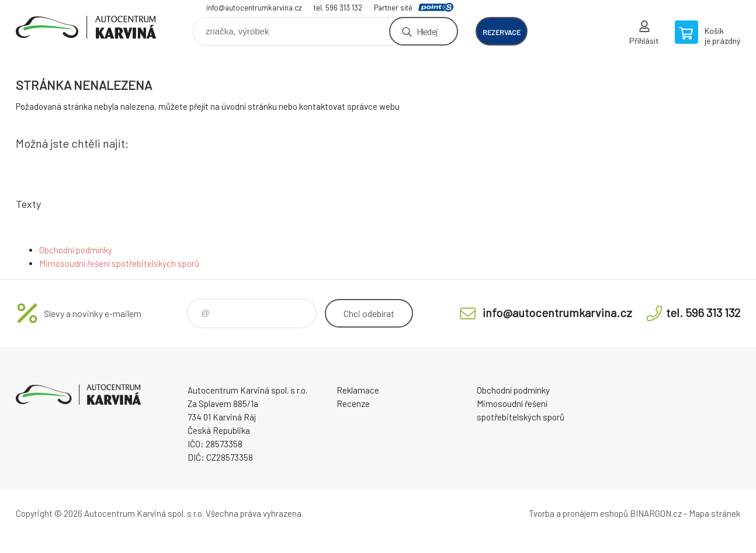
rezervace (502, 32)
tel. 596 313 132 (338, 8)
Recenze (353, 404)
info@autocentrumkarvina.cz (254, 8)
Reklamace (358, 390)
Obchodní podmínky (76, 250)
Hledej (427, 31)
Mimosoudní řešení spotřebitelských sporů (119, 263)
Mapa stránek (715, 513)
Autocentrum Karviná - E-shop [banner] (86, 27)
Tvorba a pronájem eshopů (578, 513)
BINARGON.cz (656, 513)
